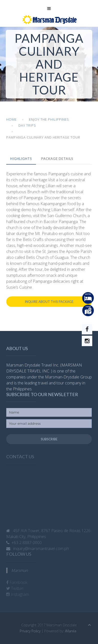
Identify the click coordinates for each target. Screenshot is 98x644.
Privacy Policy (30, 631)
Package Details (57, 159)
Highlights (21, 159)
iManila (71, 631)
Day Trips (27, 125)
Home (11, 119)
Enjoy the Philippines (49, 119)
